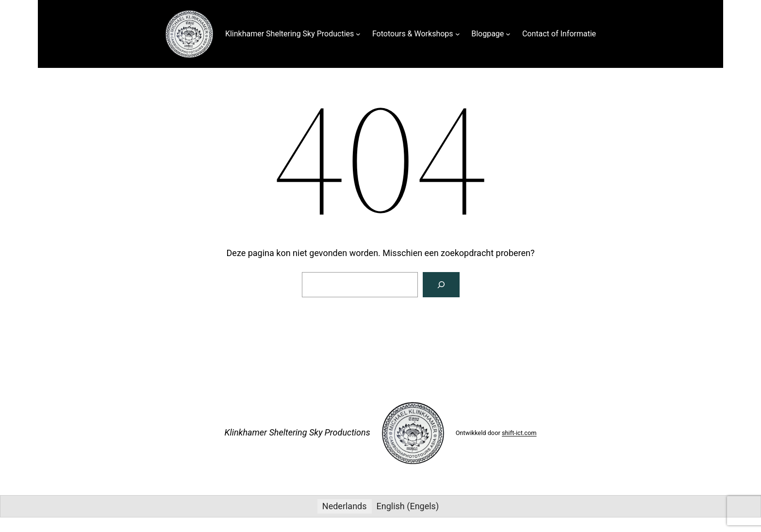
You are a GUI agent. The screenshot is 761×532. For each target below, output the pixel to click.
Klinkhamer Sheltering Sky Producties (290, 34)
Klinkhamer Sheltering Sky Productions (297, 432)
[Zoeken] (441, 285)
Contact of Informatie (559, 34)
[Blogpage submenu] (508, 34)
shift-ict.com (519, 433)
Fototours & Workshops (413, 34)
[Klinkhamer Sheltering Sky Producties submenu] (358, 34)
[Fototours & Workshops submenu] (458, 34)
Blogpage (488, 34)
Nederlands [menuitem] (345, 506)
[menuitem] (345, 506)
